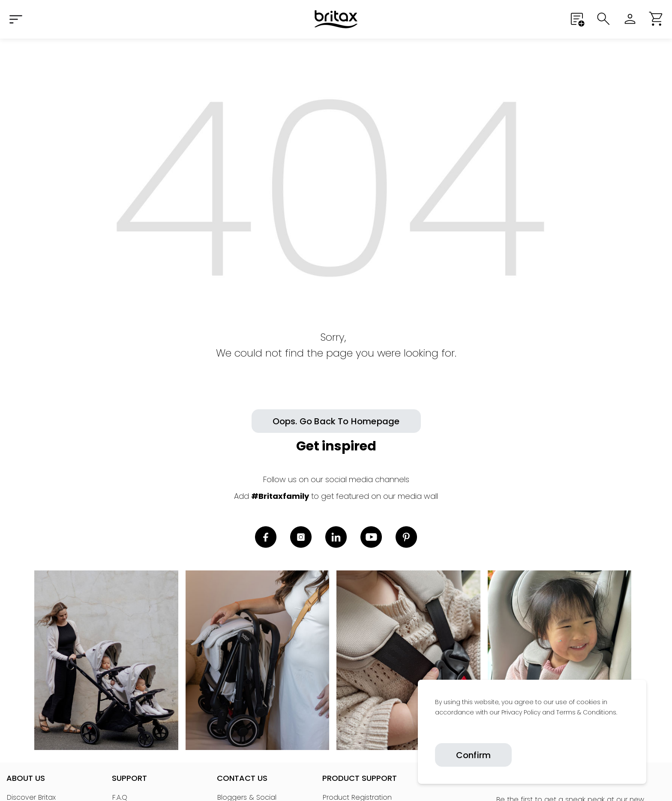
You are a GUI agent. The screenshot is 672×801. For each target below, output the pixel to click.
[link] (435, 732)
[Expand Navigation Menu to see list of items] (15, 19)
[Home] (336, 19)
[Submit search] (603, 19)
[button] (657, 19)
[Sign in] (630, 19)
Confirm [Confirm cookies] (473, 755)
